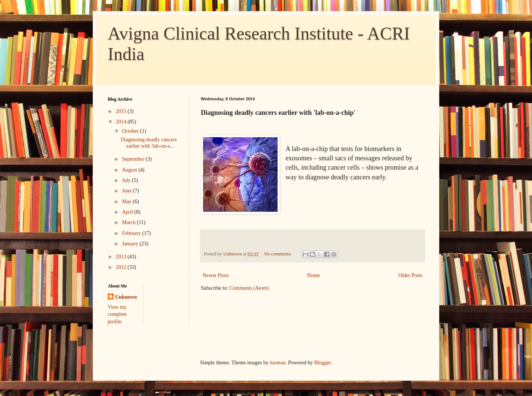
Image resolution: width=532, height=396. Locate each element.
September (134, 159)
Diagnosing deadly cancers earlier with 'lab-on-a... (149, 143)
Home (314, 275)
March (129, 222)
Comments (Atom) (249, 288)
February (132, 233)
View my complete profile (117, 314)
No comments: (278, 254)
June (127, 191)
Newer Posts (216, 275)
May (127, 202)
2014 (122, 122)
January (131, 244)
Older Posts (410, 275)
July (127, 180)
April (128, 212)
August (130, 170)
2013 (122, 257)
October (131, 131)
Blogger (322, 363)
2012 (122, 267)
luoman (278, 363)
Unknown (126, 297)
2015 (122, 111)
